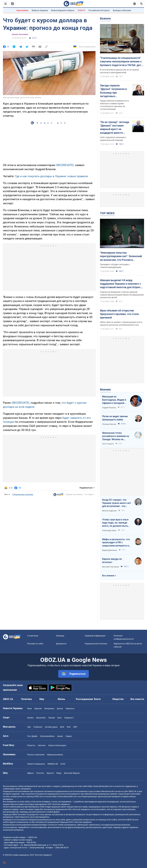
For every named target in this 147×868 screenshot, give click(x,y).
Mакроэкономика (55, 755)
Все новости (137, 699)
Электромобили (47, 736)
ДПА (62, 727)
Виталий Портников (111, 567)
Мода (59, 773)
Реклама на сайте (35, 644)
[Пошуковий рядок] (141, 4)
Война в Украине (40, 10)
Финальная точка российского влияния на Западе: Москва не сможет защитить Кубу (116, 436)
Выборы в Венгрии (122, 10)
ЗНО (69, 727)
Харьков (38, 708)
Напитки (42, 745)
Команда (60, 636)
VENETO (81, 10)
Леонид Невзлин (109, 424)
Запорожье (49, 708)
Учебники (38, 727)
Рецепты (31, 745)
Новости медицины (36, 764)
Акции (60, 736)
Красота (50, 773)
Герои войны (22, 10)
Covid (63, 764)
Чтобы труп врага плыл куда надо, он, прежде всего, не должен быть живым (115, 523)
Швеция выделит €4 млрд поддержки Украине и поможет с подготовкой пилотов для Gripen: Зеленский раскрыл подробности (121, 284)
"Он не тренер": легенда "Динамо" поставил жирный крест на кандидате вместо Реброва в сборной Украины (115, 128)
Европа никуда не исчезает (112, 561)
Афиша (30, 773)
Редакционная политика (23, 494)
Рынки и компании (36, 755)
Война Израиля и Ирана (63, 10)
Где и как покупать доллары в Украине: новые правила (51, 176)
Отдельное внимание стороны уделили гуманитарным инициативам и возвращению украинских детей (122, 295)
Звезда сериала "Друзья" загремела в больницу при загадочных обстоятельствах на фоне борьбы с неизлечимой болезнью (115, 91)
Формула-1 (69, 718)
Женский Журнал (72, 773)
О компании (33, 636)
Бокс (60, 718)
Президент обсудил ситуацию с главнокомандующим (115, 266)
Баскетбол (41, 718)
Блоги (97, 699)
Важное (105, 18)
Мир (42, 699)
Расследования (84, 699)
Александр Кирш (109, 530)
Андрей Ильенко (109, 408)
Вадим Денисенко (110, 550)
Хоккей (52, 718)
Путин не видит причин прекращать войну (115, 418)
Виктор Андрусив (109, 511)
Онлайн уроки (51, 727)
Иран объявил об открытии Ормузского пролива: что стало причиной (119, 314)
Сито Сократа (108, 444)
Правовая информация (95, 636)
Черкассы (70, 708)
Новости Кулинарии (57, 745)
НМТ (75, 727)
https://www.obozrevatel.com (100, 786)
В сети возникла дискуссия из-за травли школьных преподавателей (119, 71)
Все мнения (108, 576)
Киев (29, 708)
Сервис (69, 736)
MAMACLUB (53, 764)
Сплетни (40, 773)
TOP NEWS (107, 213)
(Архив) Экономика (20, 34)
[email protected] (37, 848)
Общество (118, 699)
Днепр (60, 708)
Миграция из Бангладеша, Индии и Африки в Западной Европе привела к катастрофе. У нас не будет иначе (114, 400)
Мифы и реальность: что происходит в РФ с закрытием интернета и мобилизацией (116, 543)
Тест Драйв (32, 736)
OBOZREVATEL (65, 165)
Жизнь (61, 699)
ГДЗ (29, 727)
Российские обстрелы (99, 10)
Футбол (30, 718)
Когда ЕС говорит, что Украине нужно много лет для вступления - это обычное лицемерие (117, 503)
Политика (27, 699)
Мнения (105, 389)
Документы (61, 644)
